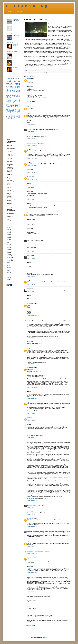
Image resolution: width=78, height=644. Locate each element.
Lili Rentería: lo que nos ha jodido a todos (16, 69)
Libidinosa (15, 103)
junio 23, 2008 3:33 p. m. (32, 268)
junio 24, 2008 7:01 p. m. (32, 538)
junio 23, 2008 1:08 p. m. (32, 209)
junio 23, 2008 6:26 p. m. (32, 292)
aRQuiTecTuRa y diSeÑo (33, 72)
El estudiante (15, 26)
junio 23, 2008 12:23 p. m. (32, 180)
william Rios (30, 530)
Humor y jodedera (15, 93)
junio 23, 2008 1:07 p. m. (32, 200)
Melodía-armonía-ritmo (13, 78)
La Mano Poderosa (31, 304)
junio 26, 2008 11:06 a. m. (32, 591)
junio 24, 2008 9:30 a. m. (32, 437)
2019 (8, 236)
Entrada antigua (69, 628)
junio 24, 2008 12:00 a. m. (32, 364)
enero (8, 274)
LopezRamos (30, 402)
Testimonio (13, 115)
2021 (8, 233)
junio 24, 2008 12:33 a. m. (32, 398)
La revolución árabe (13, 114)
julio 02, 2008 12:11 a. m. (32, 623)
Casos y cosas (9, 91)
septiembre (9, 261)
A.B (28, 114)
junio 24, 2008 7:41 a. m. (32, 430)
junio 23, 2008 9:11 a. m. (32, 124)
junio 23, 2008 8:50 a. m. (32, 110)
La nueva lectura (16, 61)
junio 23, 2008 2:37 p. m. (32, 242)
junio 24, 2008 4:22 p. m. (32, 500)
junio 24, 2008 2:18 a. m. (32, 414)
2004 (8, 281)
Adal (28, 319)
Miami (28, 67)
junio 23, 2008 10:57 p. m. (32, 338)
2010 (8, 251)
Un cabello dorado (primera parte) (16, 45)
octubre (8, 259)
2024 (8, 228)
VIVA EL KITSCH (14, 118)
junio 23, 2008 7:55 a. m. (32, 83)
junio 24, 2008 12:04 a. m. (32, 388)
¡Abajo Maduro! (11, 116)
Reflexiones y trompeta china (12, 33)
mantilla (29, 418)
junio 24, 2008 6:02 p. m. (32, 526)
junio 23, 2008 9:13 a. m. (32, 131)
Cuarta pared (14, 110)
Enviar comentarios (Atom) (35, 630)
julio (8, 264)
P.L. (28, 213)
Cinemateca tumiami (15, 90)
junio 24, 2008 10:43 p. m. (32, 563)
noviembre (9, 257)
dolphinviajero (30, 542)
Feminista (29, 288)
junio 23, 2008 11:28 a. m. (32, 158)
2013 (8, 246)
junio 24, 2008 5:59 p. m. (32, 514)
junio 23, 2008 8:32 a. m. (32, 103)
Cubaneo (17, 83)
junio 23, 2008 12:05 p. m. (32, 172)
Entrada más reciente (29, 628)
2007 (8, 276)
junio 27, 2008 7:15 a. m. (32, 610)
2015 (8, 243)
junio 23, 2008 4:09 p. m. (32, 285)
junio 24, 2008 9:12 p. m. (32, 546)
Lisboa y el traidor (10, 42)
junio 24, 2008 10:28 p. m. (32, 553)
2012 (8, 248)
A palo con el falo (13, 96)
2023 (8, 229)
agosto (8, 262)
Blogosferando (9, 89)
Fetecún (18, 110)
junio (8, 266)
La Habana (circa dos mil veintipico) (16, 20)
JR (28, 149)
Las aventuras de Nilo (15, 104)
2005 (8, 279)
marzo (8, 271)
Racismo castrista (16, 120)
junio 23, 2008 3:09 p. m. (32, 259)
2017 (8, 239)
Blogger (46, 638)
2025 (8, 226)
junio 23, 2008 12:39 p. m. (32, 188)
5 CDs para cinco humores (12, 52)
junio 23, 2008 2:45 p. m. (32, 252)
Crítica (18, 88)
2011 (8, 249)
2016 (8, 241)
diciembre (9, 256)
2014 (8, 244)
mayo (8, 267)
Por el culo (8, 105)
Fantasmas (8, 113)
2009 (8, 253)
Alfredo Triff (30, 128)
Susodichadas (8, 110)
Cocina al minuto (15, 109)
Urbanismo (32, 67)
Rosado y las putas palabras (45, 72)
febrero (8, 272)
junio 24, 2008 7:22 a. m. (32, 421)
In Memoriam (9, 99)
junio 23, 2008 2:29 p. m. (32, 235)
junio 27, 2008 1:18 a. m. (32, 603)
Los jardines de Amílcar (13, 94)
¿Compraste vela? (16, 35)
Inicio (49, 628)
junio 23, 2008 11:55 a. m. (32, 165)
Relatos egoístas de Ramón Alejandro (13, 97)
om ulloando (17, 112)
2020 (8, 234)
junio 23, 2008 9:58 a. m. (32, 138)
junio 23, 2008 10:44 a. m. (32, 145)
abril (8, 269)
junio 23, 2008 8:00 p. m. (32, 300)
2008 (8, 254)
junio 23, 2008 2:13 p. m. (32, 225)
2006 (8, 278)
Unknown (29, 78)
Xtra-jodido (9, 85)
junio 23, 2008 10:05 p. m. (32, 315)
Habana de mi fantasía (10, 112)
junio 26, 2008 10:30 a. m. (32, 572)
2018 (8, 238)
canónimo (29, 176)
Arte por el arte (13, 80)
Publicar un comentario (30, 626)
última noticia (11, 120)
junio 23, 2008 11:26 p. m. (32, 345)
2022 (8, 231)
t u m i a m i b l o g (26, 6)
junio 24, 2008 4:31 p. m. (32, 507)
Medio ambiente (14, 113)
